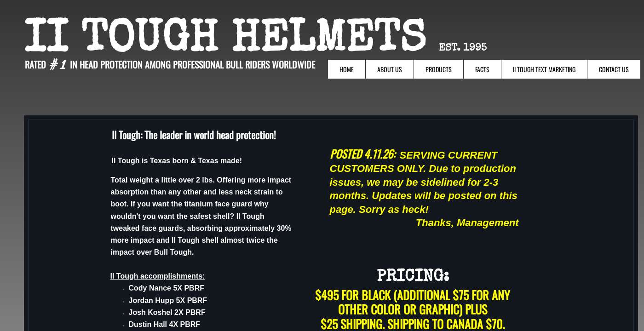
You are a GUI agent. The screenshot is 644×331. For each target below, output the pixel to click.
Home (347, 69)
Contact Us (614, 69)
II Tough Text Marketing (544, 69)
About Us (390, 69)
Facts (482, 69)
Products (439, 69)
